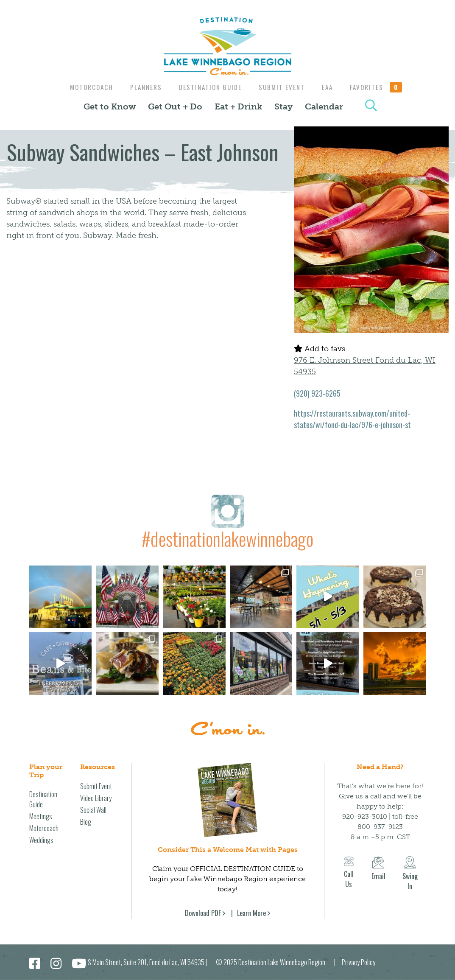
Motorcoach (86, 87)
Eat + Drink (238, 106)
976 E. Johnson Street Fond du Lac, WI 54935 (365, 366)
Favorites (381, 87)
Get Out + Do (175, 106)
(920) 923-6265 (317, 393)
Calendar (324, 106)
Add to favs (320, 349)
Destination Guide (209, 87)
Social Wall (93, 810)
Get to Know (110, 106)
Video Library (96, 798)
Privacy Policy (359, 962)
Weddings (41, 840)
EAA (330, 87)
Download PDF (203, 913)
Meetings (41, 816)
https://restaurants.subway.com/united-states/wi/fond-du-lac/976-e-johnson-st (352, 419)
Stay (283, 106)
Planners (143, 87)
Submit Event (283, 87)
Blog (86, 822)
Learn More (251, 913)
